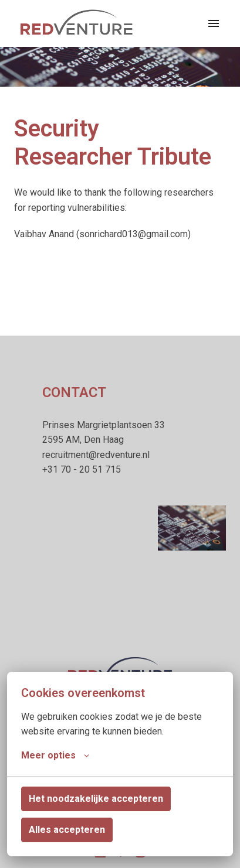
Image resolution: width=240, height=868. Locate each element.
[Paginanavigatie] (214, 23)
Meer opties (55, 756)
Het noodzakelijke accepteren (96, 799)
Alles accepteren (67, 830)
